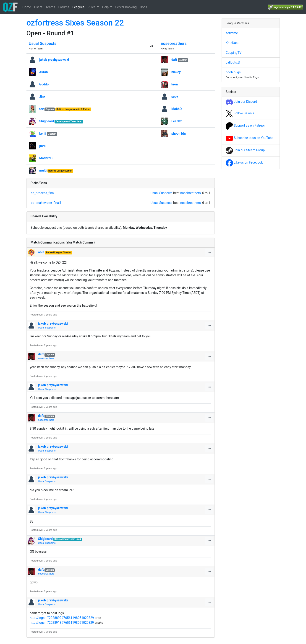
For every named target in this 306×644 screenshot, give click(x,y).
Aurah (43, 72)
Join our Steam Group (245, 150)
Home (27, 7)
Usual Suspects (43, 44)
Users (38, 7)
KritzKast (232, 43)
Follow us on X (240, 113)
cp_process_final (43, 193)
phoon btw (179, 133)
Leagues (78, 7)
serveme (232, 33)
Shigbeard (47, 121)
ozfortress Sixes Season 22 (75, 23)
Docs (144, 7)
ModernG (46, 158)
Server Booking (126, 7)
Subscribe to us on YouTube (250, 138)
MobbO (177, 109)
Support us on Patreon (246, 126)
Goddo (44, 84)
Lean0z (177, 121)
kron (175, 84)
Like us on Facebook (244, 162)
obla (41, 252)
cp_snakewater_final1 (46, 203)
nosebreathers (174, 44)
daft (174, 60)
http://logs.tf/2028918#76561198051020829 (62, 623)
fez (42, 109)
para (42, 146)
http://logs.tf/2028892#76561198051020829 (62, 618)
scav (175, 97)
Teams (50, 7)
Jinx (42, 97)
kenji (43, 133)
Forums (64, 7)
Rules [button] (92, 7)
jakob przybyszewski (54, 60)
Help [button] (106, 7)
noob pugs (233, 72)
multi (43, 170)
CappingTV (234, 53)
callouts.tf (233, 62)
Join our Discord (241, 102)
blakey (176, 72)
